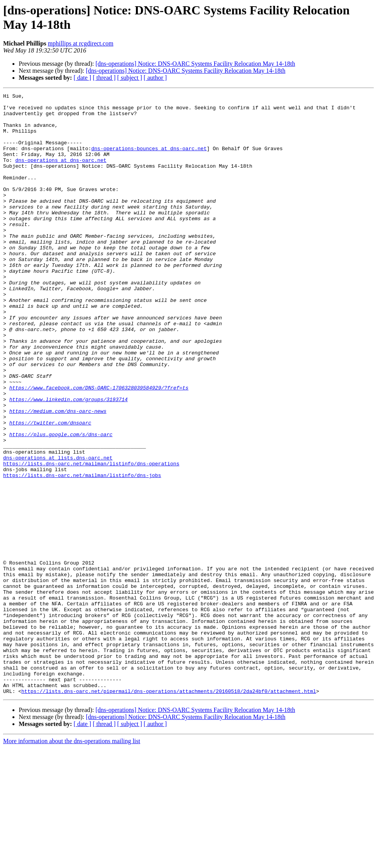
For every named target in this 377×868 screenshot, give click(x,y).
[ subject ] (130, 78)
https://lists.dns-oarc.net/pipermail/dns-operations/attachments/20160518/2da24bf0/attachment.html (169, 811)
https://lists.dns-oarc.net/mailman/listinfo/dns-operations (91, 538)
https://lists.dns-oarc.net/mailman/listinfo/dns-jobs (82, 552)
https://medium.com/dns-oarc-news (58, 475)
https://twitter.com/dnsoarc (50, 489)
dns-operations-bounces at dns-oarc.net (149, 160)
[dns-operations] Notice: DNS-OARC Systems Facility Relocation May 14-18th (195, 64)
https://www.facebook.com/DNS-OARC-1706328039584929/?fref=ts (99, 447)
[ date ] (82, 78)
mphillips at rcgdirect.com (81, 43)
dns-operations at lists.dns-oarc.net (58, 531)
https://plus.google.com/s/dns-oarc (61, 503)
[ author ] (155, 78)
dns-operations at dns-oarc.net (61, 174)
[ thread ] (104, 78)
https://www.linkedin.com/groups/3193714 (69, 461)
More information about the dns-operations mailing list (72, 861)
